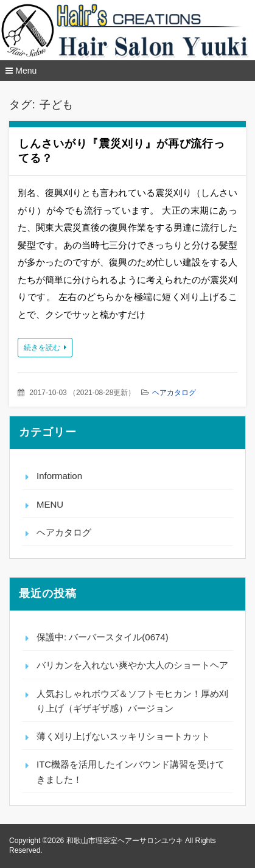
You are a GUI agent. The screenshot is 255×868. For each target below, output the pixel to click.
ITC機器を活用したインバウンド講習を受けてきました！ (131, 772)
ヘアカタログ (174, 393)
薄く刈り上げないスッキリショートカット (123, 736)
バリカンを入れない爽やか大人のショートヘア (132, 665)
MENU (50, 504)
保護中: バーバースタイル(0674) (103, 637)
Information (59, 476)
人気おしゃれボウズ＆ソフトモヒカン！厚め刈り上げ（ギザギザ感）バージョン (132, 701)
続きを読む (42, 348)
